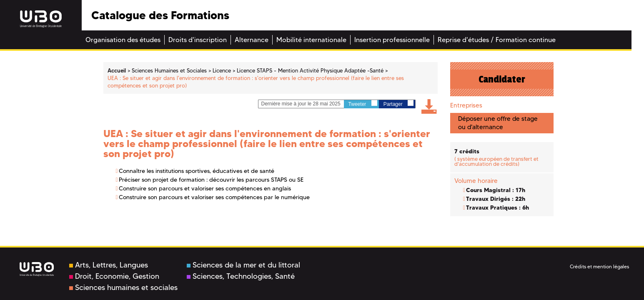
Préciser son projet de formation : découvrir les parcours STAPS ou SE (211, 180)
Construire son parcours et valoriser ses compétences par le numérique (214, 197)
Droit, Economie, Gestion (114, 276)
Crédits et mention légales (599, 266)
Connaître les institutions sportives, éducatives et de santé (197, 171)
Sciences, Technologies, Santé (241, 276)
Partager (398, 104)
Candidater (502, 79)
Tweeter (363, 104)
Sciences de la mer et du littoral (243, 265)
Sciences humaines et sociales (123, 287)
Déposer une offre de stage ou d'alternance (498, 123)
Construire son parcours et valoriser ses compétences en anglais (205, 188)
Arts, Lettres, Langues (109, 265)
